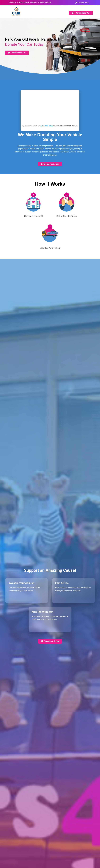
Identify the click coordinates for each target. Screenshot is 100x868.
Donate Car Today (50, 641)
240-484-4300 (82, 3)
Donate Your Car (81, 13)
